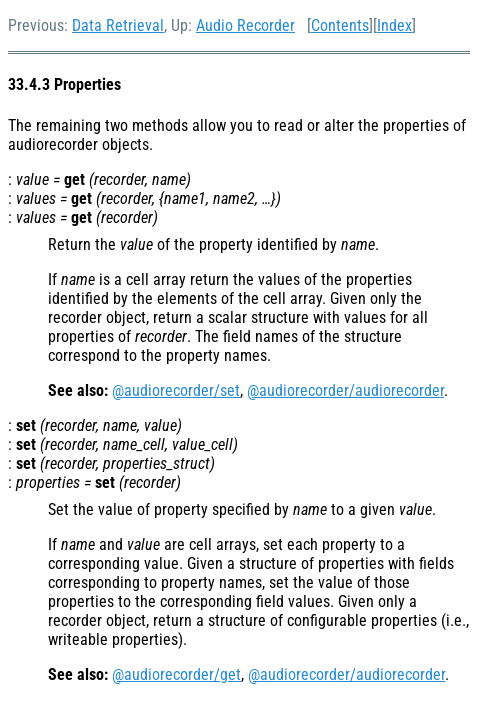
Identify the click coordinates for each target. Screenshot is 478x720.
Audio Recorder (245, 25)
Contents (340, 25)
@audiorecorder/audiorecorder (345, 390)
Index (394, 25)
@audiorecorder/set (176, 390)
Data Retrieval (118, 25)
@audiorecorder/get (176, 674)
